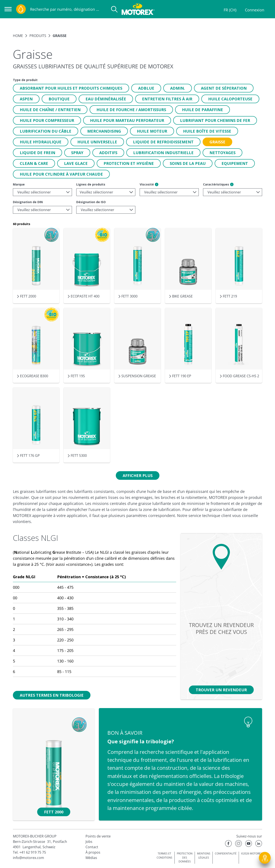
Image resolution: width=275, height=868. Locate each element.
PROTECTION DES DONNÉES (185, 857)
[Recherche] (114, 9)
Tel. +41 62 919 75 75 (29, 852)
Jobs (89, 842)
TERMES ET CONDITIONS (164, 856)
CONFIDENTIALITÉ (226, 853)
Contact (92, 847)
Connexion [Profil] (255, 10)
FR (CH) (230, 10)
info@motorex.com (28, 858)
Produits (38, 36)
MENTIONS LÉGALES (204, 856)
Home (18, 36)
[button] (71, 88)
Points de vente (98, 836)
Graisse (60, 36)
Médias (91, 858)
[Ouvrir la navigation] (8, 9)
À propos (93, 852)
